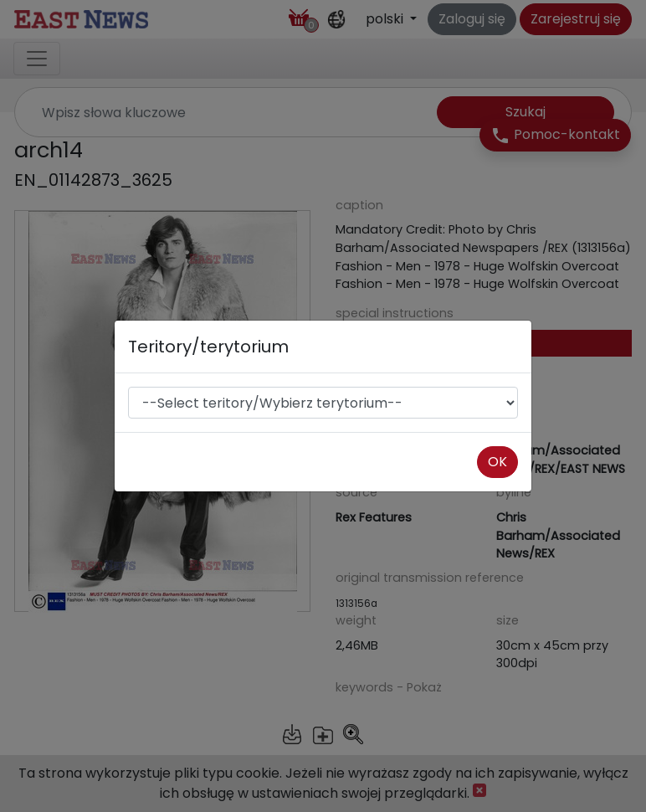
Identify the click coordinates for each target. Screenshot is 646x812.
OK (497, 462)
